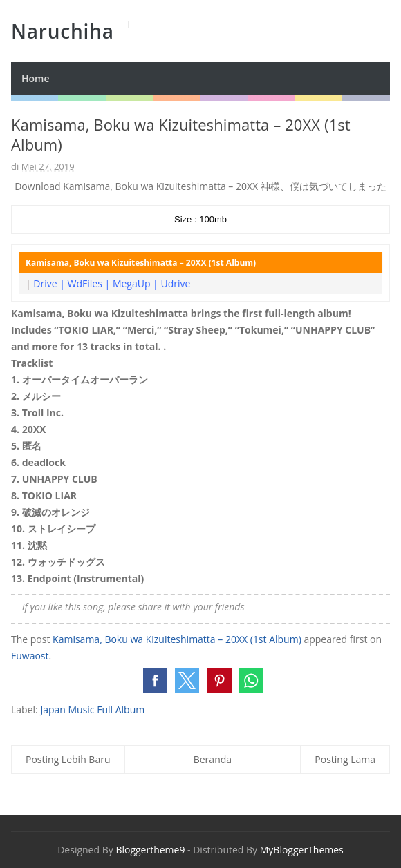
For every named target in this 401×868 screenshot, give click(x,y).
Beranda (213, 759)
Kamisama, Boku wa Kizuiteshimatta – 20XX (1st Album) (177, 639)
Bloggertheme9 (150, 850)
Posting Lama (345, 759)
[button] (155, 681)
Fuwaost (30, 656)
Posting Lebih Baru (68, 759)
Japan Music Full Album (92, 710)
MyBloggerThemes (302, 850)
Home (36, 78)
